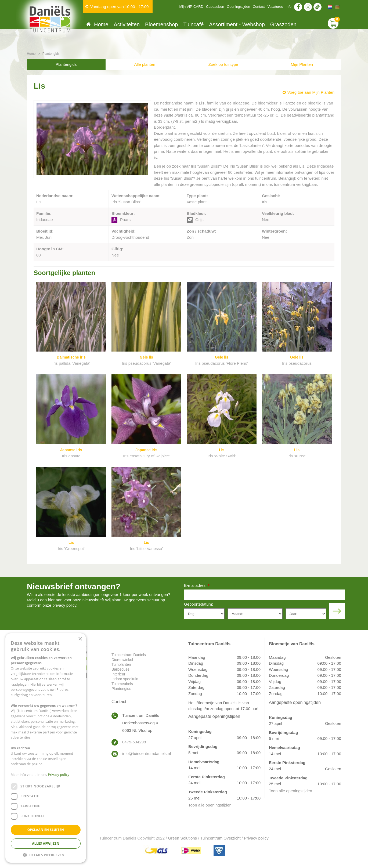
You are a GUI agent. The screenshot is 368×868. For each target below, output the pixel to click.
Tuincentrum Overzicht (220, 838)
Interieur (118, 674)
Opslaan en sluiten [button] (46, 830)
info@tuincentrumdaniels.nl (147, 753)
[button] (46, 855)
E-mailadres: (197, 586)
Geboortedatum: (199, 604)
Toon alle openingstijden (210, 805)
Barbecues (120, 669)
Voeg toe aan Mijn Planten (311, 92)
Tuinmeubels (122, 684)
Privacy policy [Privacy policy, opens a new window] (59, 775)
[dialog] (46, 748)
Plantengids (66, 64)
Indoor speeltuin (125, 679)
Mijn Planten (302, 64)
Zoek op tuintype (223, 64)
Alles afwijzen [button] (46, 843)
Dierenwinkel (122, 660)
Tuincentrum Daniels (129, 655)
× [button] (80, 639)
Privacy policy (256, 838)
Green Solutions (183, 838)
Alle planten (145, 64)
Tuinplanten (121, 664)
